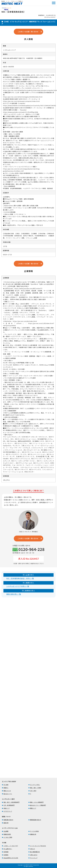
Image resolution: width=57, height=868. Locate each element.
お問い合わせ (34, 855)
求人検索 (6, 785)
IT (31, 794)
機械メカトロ (7, 791)
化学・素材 (33, 791)
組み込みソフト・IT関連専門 (38, 805)
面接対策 (6, 823)
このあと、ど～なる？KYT (11, 846)
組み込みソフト (8, 794)
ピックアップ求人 (35, 785)
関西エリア (33, 808)
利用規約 (6, 855)
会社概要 (6, 831)
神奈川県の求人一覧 (14, 594)
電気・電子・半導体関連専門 (12, 802)
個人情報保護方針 (35, 852)
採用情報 (6, 852)
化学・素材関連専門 (9, 805)
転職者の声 (33, 834)
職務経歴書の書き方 (36, 820)
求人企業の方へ (8, 849)
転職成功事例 (7, 834)
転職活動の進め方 (8, 820)
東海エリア (7, 808)
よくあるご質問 (8, 837)
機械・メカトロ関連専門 (37, 802)
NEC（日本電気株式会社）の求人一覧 (20, 578)
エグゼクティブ (8, 811)
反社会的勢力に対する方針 (11, 858)
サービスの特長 (34, 831)
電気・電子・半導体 (36, 788)
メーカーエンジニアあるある (38, 846)
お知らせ (33, 849)
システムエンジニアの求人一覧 (18, 586)
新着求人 (6, 788)
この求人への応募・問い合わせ (28, 32)
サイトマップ (34, 858)
